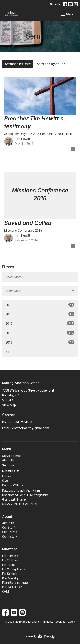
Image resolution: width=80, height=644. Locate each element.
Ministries (10, 549)
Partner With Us (13, 485)
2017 (40, 323)
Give (5, 481)
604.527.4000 (23, 422)
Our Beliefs (10, 532)
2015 (40, 342)
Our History (10, 536)
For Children (10, 560)
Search (55, 4)
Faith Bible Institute (15, 583)
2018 (40, 314)
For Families (10, 556)
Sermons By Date (18, 64)
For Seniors (10, 574)
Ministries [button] (11, 471)
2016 (40, 333)
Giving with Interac (14, 499)
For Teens (9, 565)
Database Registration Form (21, 491)
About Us (8, 460)
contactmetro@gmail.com (31, 428)
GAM (5, 592)
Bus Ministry (10, 578)
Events (7, 476)
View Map (9, 405)
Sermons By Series (51, 64)
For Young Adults (14, 569)
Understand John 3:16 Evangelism (25, 495)
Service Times (12, 456)
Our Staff (9, 528)
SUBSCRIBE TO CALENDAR (20, 504)
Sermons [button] (10, 465)
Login (72, 622)
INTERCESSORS (13, 587)
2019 (40, 305)
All (7, 352)
